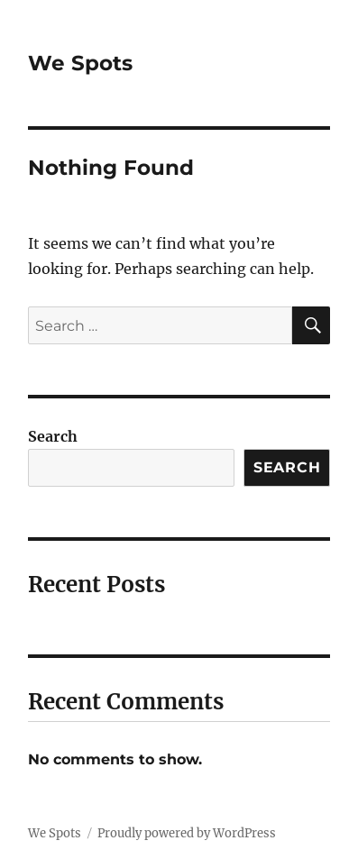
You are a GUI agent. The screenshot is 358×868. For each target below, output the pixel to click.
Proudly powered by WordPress (187, 833)
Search (53, 436)
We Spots (80, 63)
